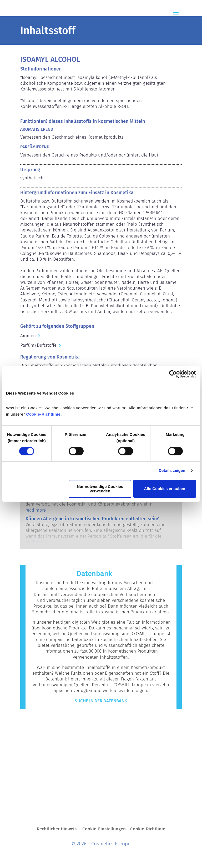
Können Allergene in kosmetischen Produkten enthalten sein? (92, 519)
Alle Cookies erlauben (165, 489)
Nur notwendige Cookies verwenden (100, 489)
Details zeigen (172, 470)
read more (36, 510)
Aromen (28, 336)
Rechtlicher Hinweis (57, 829)
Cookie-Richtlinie (43, 414)
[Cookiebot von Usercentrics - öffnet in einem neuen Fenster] (173, 374)
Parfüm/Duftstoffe (38, 345)
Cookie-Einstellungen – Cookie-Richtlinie (124, 829)
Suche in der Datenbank (101, 701)
